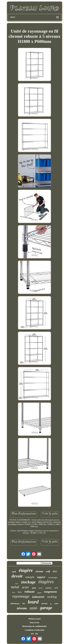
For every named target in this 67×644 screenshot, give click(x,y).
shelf (34, 588)
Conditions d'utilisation (34, 630)
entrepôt (30, 577)
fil (51, 604)
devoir (17, 576)
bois (20, 592)
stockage (28, 582)
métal (15, 587)
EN (32, 634)
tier (24, 604)
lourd (33, 602)
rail (48, 571)
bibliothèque (15, 604)
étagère (26, 570)
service (44, 603)
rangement (50, 592)
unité (33, 608)
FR (37, 634)
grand (39, 593)
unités (56, 604)
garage (46, 608)
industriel (38, 597)
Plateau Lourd (34, 619)
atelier (41, 588)
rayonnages (53, 577)
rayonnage (21, 596)
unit (56, 588)
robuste (29, 592)
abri (55, 571)
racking (52, 597)
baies (17, 584)
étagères (46, 582)
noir (14, 592)
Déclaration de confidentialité (34, 626)
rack (14, 572)
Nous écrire (34, 623)
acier (25, 587)
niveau (22, 608)
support (41, 577)
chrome (39, 571)
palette (49, 588)
